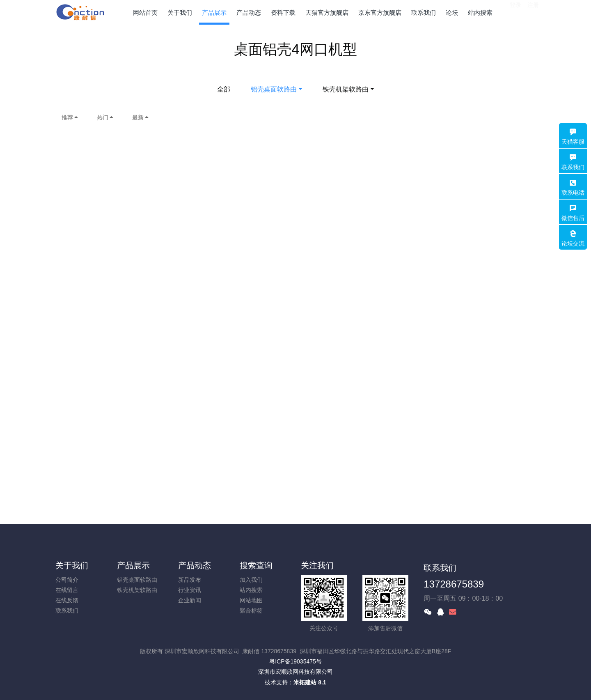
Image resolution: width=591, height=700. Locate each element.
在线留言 (67, 590)
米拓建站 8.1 (310, 682)
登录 (515, 12)
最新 (141, 117)
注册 (533, 12)
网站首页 (145, 13)
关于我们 (72, 565)
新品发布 (190, 580)
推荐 (70, 117)
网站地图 (251, 600)
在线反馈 (67, 600)
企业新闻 (190, 600)
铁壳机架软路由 (346, 89)
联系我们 (67, 610)
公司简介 (67, 580)
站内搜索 (251, 590)
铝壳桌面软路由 (274, 89)
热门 (105, 117)
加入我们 (251, 580)
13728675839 (454, 584)
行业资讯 (190, 590)
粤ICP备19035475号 (295, 661)
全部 (224, 89)
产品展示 (133, 565)
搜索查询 (256, 565)
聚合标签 (251, 610)
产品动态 (195, 565)
